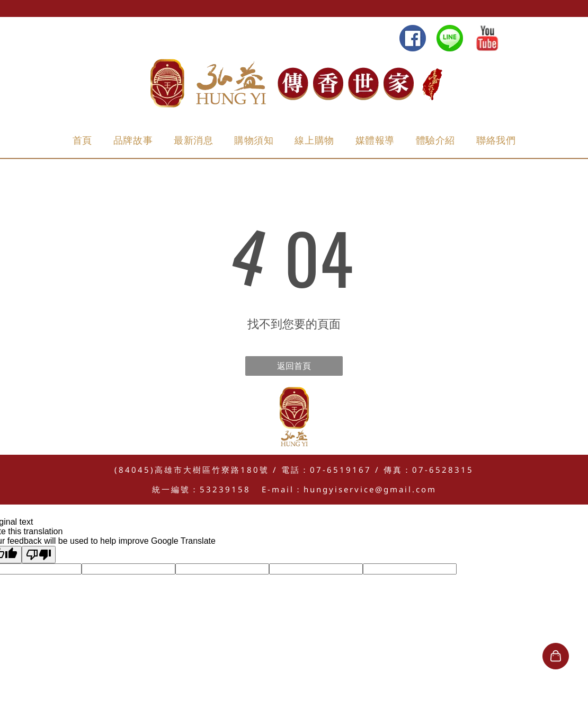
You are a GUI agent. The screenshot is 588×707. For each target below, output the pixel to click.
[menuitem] (82, 140)
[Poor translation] (39, 555)
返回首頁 (294, 366)
